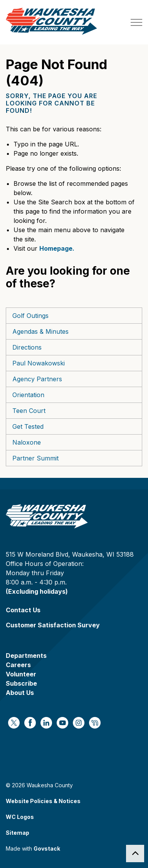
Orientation (28, 395)
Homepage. (57, 248)
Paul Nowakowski (39, 363)
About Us (20, 693)
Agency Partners (37, 379)
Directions (27, 347)
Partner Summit (35, 458)
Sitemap (18, 833)
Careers (18, 665)
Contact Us (23, 610)
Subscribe (21, 683)
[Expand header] (136, 22)
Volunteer (21, 674)
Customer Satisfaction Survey (53, 625)
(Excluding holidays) (37, 591)
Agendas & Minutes (40, 331)
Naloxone (27, 442)
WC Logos (20, 817)
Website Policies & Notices (43, 801)
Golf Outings (30, 316)
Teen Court (29, 411)
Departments (26, 656)
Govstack (47, 848)
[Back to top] (135, 854)
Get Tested (28, 426)
